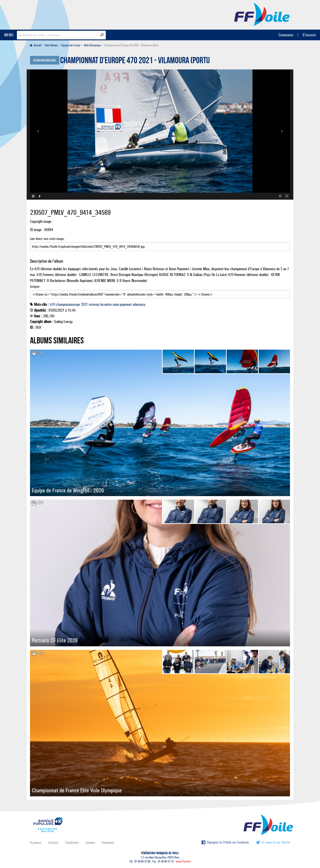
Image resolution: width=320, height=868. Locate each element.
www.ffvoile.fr (183, 861)
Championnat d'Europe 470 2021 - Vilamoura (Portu (135, 61)
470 (52, 304)
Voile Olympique (92, 45)
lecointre (106, 304)
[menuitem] (37, 45)
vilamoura (139, 304)
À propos (36, 843)
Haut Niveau (51, 45)
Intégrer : (160, 292)
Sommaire (108, 843)
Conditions (72, 843)
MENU (9, 35)
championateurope (68, 304)
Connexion (286, 35)
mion (116, 304)
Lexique (90, 843)
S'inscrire (309, 35)
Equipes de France (71, 45)
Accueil (36, 45)
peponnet (126, 304)
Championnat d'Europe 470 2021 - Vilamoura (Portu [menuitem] (131, 45)
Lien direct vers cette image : (160, 244)
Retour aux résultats (45, 61)
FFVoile (262, 14)
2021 (84, 304)
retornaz (94, 304)
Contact (53, 843)
